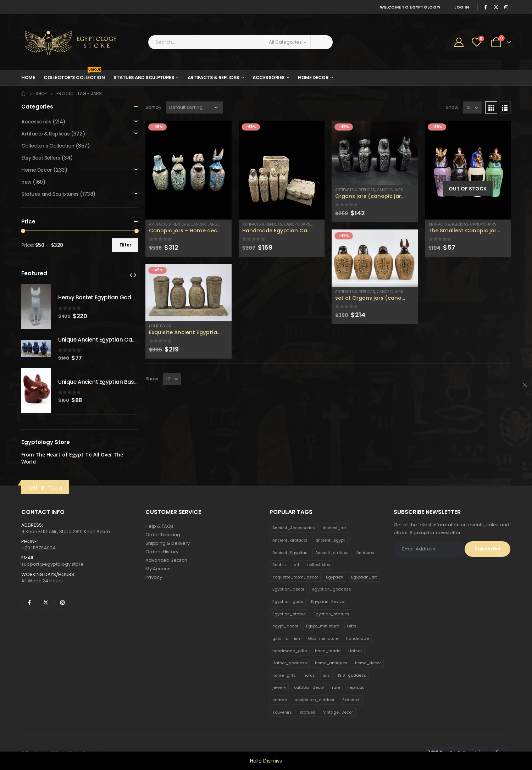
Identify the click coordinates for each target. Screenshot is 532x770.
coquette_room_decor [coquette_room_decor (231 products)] (295, 577)
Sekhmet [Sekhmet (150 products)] (351, 700)
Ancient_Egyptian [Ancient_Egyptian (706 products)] (290, 553)
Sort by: (154, 107)
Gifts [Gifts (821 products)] (352, 626)
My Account (159, 569)
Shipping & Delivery (168, 543)
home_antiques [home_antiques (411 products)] (331, 663)
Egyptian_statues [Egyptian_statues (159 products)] (331, 614)
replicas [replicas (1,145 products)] (356, 687)
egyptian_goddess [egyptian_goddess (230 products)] (332, 589)
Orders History (162, 552)
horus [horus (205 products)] (309, 675)
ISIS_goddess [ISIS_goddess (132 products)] (352, 675)
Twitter (46, 603)
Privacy (154, 577)
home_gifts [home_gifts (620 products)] (284, 675)
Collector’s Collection (74, 76)
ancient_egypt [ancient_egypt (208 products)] (330, 540)
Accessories (269, 77)
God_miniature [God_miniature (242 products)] (323, 638)
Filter (125, 245)
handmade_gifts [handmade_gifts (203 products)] (290, 651)
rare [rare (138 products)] (336, 687)
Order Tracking (163, 535)
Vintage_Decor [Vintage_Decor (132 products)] (338, 712)
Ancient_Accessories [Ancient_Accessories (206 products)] (294, 528)
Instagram (62, 603)
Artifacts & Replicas (214, 77)
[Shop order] (194, 107)
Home (28, 77)
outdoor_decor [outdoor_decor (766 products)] (309, 687)
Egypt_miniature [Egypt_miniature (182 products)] (323, 626)
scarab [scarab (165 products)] (280, 700)
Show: (453, 107)
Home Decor (313, 77)
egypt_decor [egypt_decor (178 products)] (285, 626)
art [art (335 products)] (297, 565)
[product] (189, 170)
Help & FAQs (159, 526)
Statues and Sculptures (144, 77)
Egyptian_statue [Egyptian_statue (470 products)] (289, 614)
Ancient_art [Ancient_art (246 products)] (334, 528)
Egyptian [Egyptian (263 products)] (335, 577)
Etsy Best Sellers (41, 158)
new (26, 182)
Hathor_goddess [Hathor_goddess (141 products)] (290, 663)
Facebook (29, 603)
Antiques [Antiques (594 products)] (365, 553)
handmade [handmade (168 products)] (358, 638)
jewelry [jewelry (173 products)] (279, 687)
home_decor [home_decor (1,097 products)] (368, 663)
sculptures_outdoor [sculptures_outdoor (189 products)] (315, 700)
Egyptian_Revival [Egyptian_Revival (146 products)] (328, 602)
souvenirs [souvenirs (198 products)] (282, 712)
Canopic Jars (204, 224)
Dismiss (273, 761)
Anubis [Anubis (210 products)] (279, 565)
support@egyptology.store (52, 564)
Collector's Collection (48, 146)
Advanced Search (166, 560)
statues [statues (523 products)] (307, 712)
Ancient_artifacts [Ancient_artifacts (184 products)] (290, 540)
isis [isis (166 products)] (326, 675)
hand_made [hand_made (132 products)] (328, 651)
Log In (462, 7)
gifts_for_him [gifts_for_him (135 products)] (286, 638)
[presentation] (131, 275)
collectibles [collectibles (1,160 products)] (319, 565)
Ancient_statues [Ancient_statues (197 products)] (332, 553)
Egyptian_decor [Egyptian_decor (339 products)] (288, 589)
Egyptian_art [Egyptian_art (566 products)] (364, 577)
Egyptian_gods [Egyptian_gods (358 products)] (288, 602)
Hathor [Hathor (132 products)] (355, 651)
